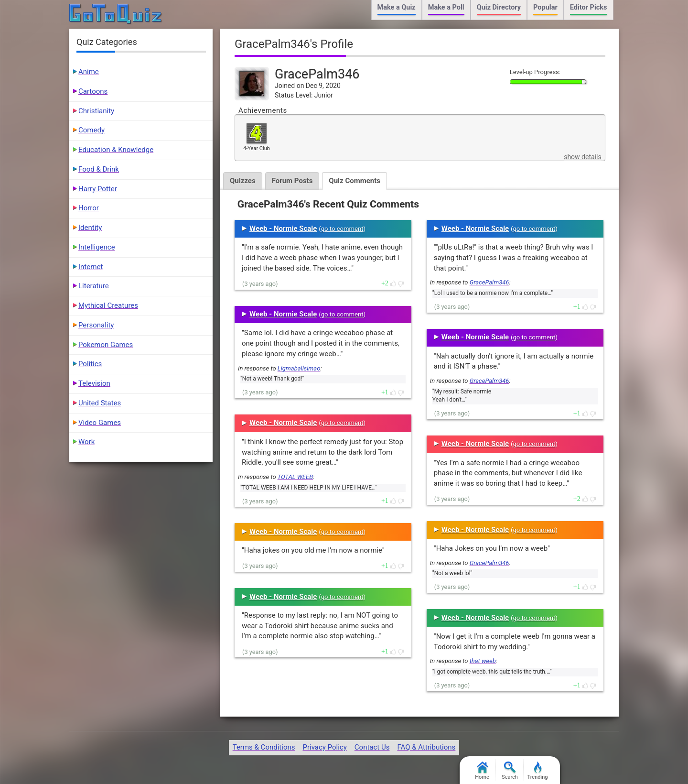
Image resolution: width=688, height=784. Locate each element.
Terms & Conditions (264, 747)
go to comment (342, 229)
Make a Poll (446, 7)
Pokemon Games (106, 345)
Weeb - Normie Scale (283, 229)
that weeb (483, 661)
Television (94, 383)
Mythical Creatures (108, 305)
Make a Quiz (397, 7)
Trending (538, 771)
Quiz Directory (499, 7)
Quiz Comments (355, 181)
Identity (90, 228)
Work (86, 442)
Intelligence (97, 247)
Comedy (91, 130)
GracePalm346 (489, 282)
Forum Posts (292, 181)
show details (582, 157)
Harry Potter (98, 189)
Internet (91, 267)
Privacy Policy (324, 747)
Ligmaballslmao (299, 368)
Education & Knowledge (116, 150)
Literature (94, 286)
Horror (89, 208)
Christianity (96, 111)
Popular (545, 7)
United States (100, 403)
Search (510, 771)
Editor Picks (589, 7)
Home (482, 771)
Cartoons (93, 91)
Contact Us (372, 747)
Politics (90, 364)
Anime (89, 72)
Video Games (100, 423)
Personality (96, 325)
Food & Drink (99, 169)
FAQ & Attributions (426, 747)
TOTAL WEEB (295, 477)
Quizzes (243, 181)
